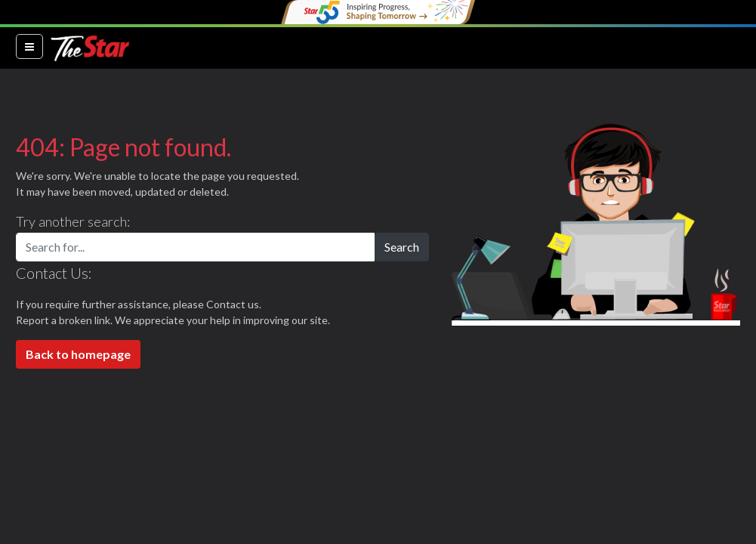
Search (402, 247)
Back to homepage (78, 354)
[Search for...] (195, 247)
